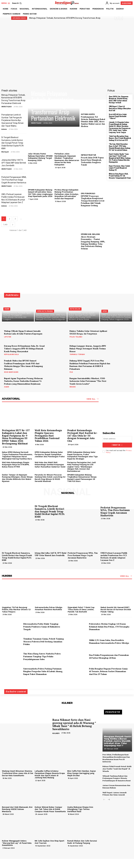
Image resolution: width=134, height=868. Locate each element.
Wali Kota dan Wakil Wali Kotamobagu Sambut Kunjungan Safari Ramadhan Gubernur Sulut (50, 464)
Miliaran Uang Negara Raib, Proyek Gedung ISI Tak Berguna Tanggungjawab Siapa (120, 176)
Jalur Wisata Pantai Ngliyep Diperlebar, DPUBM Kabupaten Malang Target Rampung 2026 (40, 157)
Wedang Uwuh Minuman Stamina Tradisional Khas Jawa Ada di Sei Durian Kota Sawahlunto (18, 773)
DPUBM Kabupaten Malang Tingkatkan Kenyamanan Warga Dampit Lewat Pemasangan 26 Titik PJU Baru (82, 478)
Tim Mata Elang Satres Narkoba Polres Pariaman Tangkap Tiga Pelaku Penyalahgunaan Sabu (42, 656)
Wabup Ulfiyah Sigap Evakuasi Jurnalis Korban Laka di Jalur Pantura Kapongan (23, 332)
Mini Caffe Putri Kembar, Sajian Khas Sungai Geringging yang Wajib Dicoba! (82, 773)
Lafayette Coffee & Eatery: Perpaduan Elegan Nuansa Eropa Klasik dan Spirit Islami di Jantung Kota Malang (50, 774)
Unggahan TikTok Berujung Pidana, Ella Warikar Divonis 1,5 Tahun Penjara (16, 609)
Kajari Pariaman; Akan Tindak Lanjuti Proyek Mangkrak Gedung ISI (119, 168)
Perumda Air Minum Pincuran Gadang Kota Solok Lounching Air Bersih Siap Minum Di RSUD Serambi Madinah (50, 478)
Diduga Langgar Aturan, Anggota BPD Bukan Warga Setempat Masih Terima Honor (88, 349)
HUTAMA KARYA (88, 114)
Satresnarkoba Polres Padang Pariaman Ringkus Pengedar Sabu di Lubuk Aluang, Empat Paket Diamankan (43, 671)
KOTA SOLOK (75, 309)
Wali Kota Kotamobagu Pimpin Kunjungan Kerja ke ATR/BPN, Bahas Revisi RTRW (16, 464)
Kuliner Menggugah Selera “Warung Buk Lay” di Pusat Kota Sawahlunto (17, 843)
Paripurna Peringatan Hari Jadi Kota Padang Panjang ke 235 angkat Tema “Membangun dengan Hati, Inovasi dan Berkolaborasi (82, 467)
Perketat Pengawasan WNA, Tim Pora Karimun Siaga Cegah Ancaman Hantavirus (14, 180)
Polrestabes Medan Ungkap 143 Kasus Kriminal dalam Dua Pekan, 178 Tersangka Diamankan (109, 627)
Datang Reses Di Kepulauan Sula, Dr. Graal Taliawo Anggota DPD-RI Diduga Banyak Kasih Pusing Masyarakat (24, 349)
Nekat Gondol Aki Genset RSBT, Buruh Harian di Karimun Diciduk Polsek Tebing (116, 609)
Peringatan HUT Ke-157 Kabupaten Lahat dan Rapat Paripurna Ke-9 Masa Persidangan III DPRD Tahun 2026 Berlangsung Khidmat (16, 437)
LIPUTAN (8, 337)
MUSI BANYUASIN (11, 372)
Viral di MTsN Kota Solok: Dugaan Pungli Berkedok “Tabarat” (118, 116)
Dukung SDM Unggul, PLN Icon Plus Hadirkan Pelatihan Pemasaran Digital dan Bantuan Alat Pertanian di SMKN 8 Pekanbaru (90, 365)
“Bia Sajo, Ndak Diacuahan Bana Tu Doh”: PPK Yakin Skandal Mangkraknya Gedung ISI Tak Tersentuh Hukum (120, 147)
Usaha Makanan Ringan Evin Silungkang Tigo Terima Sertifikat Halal (80, 809)
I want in (117, 445)
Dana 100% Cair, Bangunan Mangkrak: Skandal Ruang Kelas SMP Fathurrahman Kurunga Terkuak (119, 99)
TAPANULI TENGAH (77, 354)
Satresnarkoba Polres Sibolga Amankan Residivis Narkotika (49, 608)
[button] (17, 3)
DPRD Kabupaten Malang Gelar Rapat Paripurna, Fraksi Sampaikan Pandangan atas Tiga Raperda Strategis (82, 455)
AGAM (7, 309)
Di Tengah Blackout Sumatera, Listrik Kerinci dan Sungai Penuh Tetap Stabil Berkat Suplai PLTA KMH (13, 143)
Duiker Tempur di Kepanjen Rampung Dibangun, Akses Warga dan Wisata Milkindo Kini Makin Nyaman (17, 478)
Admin (4, 129)
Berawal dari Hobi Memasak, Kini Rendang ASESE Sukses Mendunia (17, 809)
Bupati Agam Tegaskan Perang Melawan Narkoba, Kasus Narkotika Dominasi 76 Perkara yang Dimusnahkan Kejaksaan (23, 381)
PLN (71, 372)
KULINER (56, 733)
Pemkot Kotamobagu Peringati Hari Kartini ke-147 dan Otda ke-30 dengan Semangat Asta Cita (82, 436)
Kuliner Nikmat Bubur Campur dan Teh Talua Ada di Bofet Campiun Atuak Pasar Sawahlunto (50, 809)
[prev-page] (104, 800)
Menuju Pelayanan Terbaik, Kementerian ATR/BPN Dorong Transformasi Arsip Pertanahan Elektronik (53, 106)
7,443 (5, 225)
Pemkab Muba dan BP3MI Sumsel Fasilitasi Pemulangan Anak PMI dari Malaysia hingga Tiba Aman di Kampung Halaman (23, 365)
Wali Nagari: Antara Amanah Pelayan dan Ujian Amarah (115, 794)
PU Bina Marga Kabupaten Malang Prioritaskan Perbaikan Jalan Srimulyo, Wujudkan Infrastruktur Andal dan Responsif (67, 194)
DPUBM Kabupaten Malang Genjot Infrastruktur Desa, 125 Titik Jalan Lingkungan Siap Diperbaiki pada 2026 (40, 193)
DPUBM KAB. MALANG (90, 234)
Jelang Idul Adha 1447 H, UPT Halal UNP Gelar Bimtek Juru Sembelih (14, 163)
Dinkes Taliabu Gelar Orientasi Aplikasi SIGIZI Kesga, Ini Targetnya (88, 332)
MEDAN (73, 387)
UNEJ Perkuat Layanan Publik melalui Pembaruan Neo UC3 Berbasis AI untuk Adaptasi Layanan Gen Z (114, 557)
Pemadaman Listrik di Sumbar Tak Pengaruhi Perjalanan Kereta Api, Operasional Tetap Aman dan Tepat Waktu (13, 120)
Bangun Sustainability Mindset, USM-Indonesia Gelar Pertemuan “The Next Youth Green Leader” (88, 381)
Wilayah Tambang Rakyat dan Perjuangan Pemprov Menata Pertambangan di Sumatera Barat (117, 778)
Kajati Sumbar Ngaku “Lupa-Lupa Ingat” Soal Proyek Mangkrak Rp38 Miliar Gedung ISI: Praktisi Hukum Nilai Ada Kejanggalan (120, 158)
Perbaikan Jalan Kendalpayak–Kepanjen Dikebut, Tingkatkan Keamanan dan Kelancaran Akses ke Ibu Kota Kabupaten (67, 159)
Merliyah (5, 152)
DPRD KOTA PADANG (45, 311)
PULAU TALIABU (76, 337)
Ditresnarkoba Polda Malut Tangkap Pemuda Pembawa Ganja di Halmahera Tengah (42, 627)
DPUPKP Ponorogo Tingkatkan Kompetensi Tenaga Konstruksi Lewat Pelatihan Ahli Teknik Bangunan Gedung (93, 201)
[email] (117, 439)
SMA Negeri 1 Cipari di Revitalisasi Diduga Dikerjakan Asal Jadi (120, 108)
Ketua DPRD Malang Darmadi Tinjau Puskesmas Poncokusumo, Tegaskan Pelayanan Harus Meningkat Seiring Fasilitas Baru (17, 455)
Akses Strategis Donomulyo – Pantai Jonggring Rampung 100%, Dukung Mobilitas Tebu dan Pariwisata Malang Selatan (93, 243)
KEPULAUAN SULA (11, 354)
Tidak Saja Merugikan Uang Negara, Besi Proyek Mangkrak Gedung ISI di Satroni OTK (120, 138)
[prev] (117, 18)
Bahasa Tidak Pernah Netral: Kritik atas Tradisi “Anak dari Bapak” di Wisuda (117, 769)
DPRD (105, 311)
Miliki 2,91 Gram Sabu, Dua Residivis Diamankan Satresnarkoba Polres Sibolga (109, 642)
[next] (121, 18)
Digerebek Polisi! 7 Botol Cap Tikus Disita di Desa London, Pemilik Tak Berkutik (81, 609)
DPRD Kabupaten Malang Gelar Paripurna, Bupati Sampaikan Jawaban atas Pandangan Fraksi (50, 454)
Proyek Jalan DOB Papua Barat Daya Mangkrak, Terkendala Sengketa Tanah (92, 161)
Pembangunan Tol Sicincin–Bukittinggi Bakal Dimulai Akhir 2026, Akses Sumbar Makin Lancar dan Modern (93, 122)
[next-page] (13, 225)
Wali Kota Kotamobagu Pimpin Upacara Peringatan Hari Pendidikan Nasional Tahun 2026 (48, 436)
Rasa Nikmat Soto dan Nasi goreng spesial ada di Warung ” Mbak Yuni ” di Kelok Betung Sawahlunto (74, 724)
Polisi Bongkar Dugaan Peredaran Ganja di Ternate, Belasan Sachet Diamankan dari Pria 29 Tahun (108, 671)
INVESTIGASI (7, 107)
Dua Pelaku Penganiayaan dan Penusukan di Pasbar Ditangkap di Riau (109, 656)
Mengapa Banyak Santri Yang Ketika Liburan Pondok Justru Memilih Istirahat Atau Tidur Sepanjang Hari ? (118, 741)
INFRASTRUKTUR (88, 155)
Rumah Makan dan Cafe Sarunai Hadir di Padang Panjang (82, 842)
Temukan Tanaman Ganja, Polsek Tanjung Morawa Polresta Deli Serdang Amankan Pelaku (44, 641)
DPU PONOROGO (88, 193)
